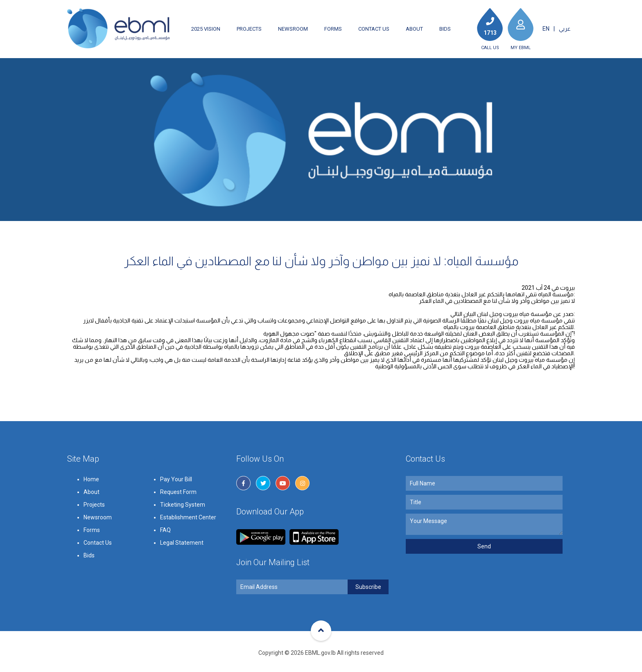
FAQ (165, 561)
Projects (249, 29)
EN (546, 29)
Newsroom (293, 29)
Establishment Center (188, 548)
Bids (445, 29)
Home (91, 510)
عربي (565, 29)
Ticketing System (183, 536)
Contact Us (374, 29)
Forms (333, 29)
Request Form (178, 523)
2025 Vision (206, 29)
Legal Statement (182, 574)
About (414, 29)
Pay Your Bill (176, 510)
